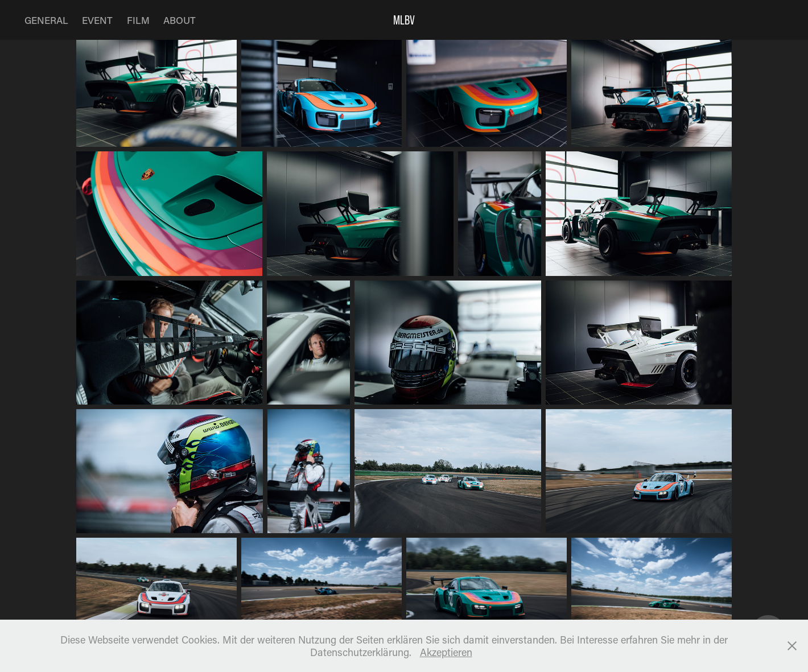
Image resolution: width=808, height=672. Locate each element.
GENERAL (46, 20)
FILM (138, 20)
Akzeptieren (446, 652)
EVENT (97, 20)
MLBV (404, 20)
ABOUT (180, 20)
